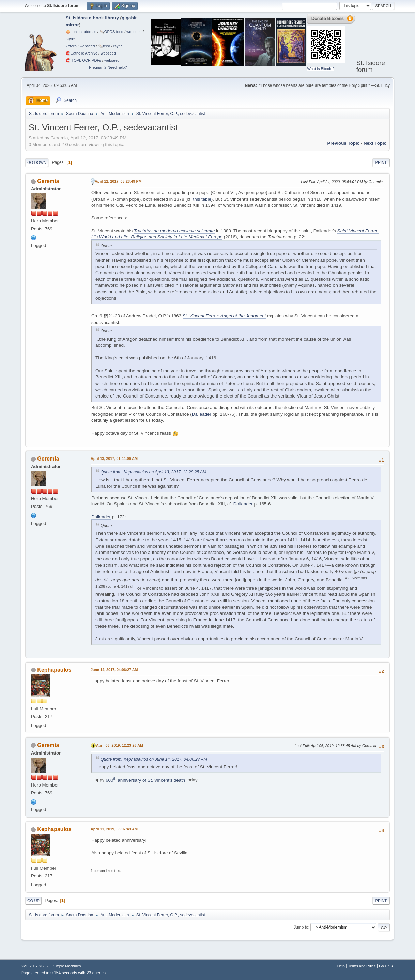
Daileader (202, 414)
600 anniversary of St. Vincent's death (145, 780)
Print (381, 162)
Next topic (375, 143)
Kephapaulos (54, 670)
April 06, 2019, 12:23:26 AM (120, 745)
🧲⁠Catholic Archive (82, 53)
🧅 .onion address (81, 32)
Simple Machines (67, 966)
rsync (70, 39)
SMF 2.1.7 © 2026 (36, 966)
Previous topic (344, 143)
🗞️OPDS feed (111, 32)
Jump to (301, 927)
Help (341, 966)
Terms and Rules (362, 966)
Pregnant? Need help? (108, 67)
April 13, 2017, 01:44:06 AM (114, 458)
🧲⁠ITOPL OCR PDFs (83, 60)
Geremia (48, 181)
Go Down (37, 162)
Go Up (33, 901)
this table (202, 199)
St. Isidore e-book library (92, 18)
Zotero (71, 46)
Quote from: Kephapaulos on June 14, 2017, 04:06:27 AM (154, 759)
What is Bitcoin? (321, 69)
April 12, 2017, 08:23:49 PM (118, 181)
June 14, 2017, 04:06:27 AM (114, 670)
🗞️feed (104, 46)
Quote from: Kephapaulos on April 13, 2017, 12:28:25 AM (153, 472)
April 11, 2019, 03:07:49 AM (114, 829)
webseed (134, 32)
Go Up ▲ (387, 966)
